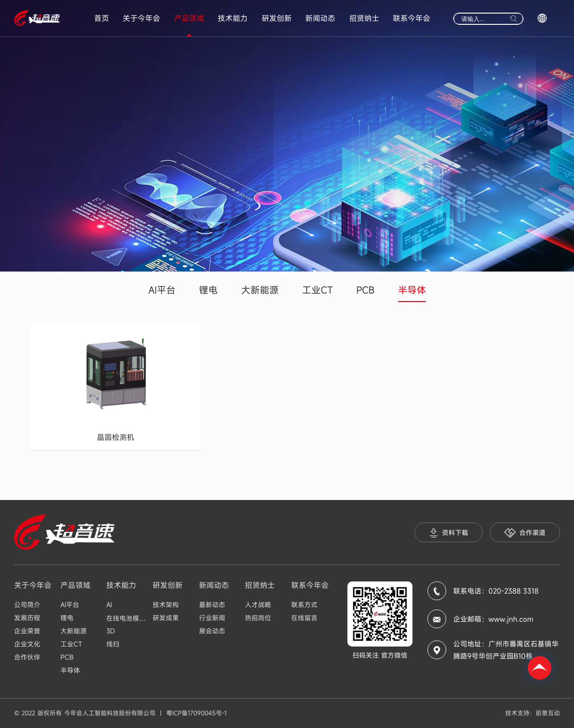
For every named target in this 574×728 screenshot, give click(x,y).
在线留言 (304, 618)
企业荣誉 (27, 631)
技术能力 (233, 18)
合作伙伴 (27, 657)
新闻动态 (320, 18)
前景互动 (548, 713)
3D (110, 631)
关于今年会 (141, 18)
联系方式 (304, 605)
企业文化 (27, 644)
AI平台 (162, 290)
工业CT (317, 290)
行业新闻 (212, 618)
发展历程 (27, 618)
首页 (102, 18)
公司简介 (27, 605)
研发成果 (166, 618)
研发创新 (277, 18)
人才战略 (258, 605)
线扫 (113, 644)
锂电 (208, 290)
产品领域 (189, 18)
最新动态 (212, 605)
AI (109, 605)
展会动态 (212, 631)
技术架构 (166, 605)
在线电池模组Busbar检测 (143, 618)
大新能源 (260, 290)
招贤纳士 (364, 18)
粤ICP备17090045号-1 (196, 713)
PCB (365, 290)
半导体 (412, 290)
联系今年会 (412, 18)
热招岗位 (258, 618)
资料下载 (449, 533)
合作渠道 (525, 533)
